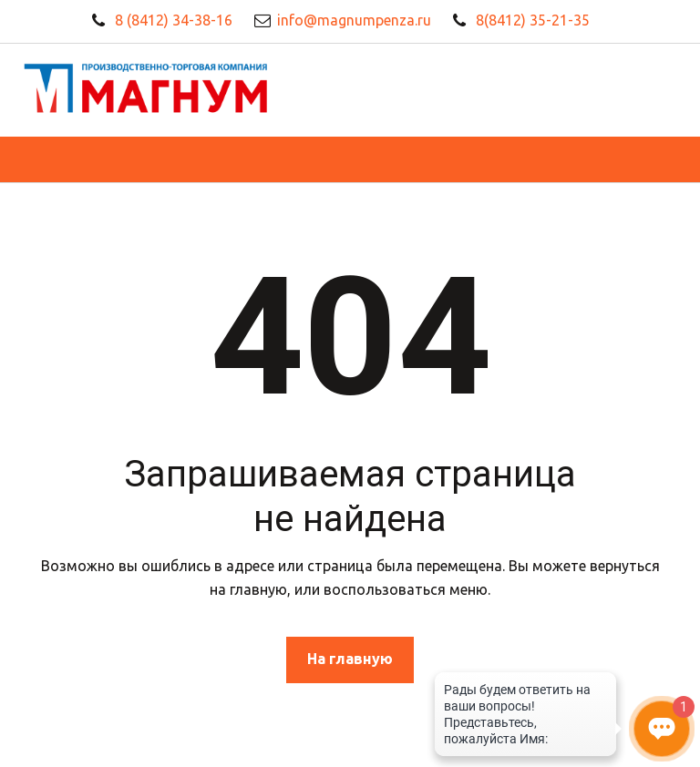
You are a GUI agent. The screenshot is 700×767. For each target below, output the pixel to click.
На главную (350, 659)
